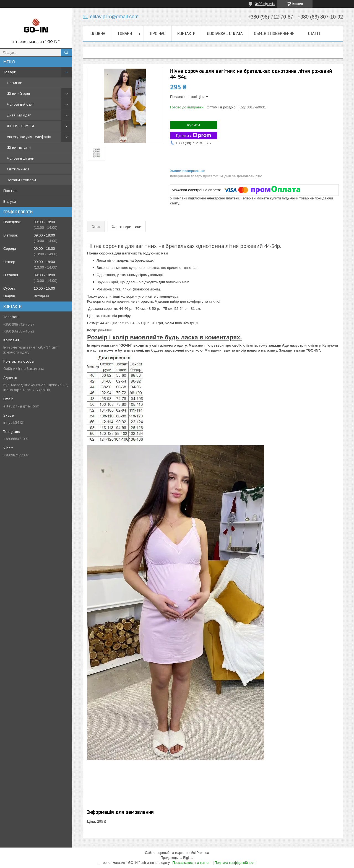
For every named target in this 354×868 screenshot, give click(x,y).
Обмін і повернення (274, 33)
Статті (314, 33)
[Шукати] (66, 53)
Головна (97, 33)
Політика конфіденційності (235, 863)
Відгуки (10, 201)
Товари (10, 72)
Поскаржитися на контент (192, 863)
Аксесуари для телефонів (29, 137)
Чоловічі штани (21, 158)
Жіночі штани (19, 147)
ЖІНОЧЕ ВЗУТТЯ (20, 126)
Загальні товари (21, 180)
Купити (194, 125)
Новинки (15, 83)
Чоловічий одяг (20, 104)
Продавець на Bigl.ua (177, 858)
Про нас (10, 191)
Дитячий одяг (19, 115)
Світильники (18, 169)
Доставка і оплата (225, 33)
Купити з (194, 135)
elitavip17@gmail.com (21, 406)
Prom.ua (203, 853)
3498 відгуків (265, 4)
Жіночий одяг (19, 93)
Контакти (186, 33)
